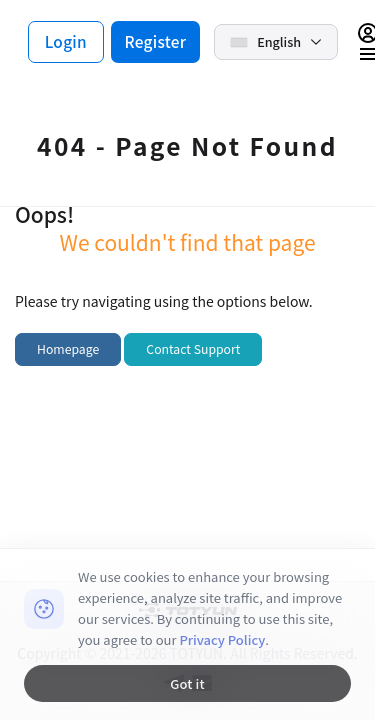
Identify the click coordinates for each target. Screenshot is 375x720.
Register (156, 41)
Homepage (68, 349)
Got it (187, 683)
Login (66, 41)
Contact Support (193, 349)
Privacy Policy (222, 639)
